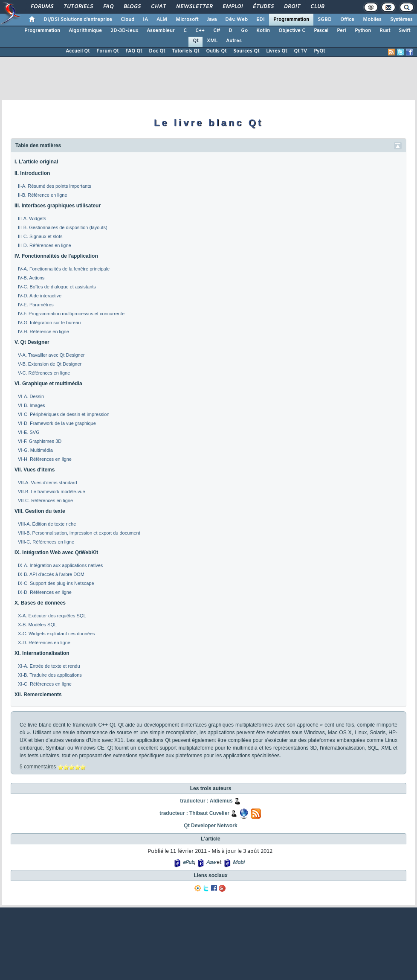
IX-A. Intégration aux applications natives (60, 565)
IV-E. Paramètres (36, 305)
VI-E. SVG (29, 432)
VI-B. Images (32, 405)
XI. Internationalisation (42, 653)
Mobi (238, 863)
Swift (404, 31)
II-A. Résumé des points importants (55, 186)
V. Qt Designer (32, 342)
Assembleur (161, 31)
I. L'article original (36, 162)
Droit (292, 7)
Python (363, 31)
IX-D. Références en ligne (45, 592)
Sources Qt (246, 51)
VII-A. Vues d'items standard (48, 483)
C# (217, 31)
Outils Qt (216, 51)
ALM (162, 20)
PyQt (319, 51)
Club (317, 7)
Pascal (321, 31)
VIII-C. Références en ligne (46, 542)
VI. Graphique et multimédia (48, 384)
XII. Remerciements (38, 695)
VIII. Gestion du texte (40, 511)
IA (145, 20)
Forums (42, 7)
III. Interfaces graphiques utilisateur (58, 206)
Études (263, 7)
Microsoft (187, 20)
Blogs (132, 7)
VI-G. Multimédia (35, 450)
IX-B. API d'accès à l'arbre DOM (51, 574)
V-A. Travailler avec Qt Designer (51, 355)
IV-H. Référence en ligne (43, 332)
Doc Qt (157, 51)
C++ (200, 31)
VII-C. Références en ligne (45, 500)
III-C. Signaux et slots (40, 236)
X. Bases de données (40, 603)
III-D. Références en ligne (45, 245)
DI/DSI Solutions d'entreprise (78, 20)
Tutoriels (78, 7)
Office (347, 20)
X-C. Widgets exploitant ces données (56, 634)
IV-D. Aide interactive (40, 296)
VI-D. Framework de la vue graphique (57, 423)
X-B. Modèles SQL (37, 625)
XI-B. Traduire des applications (50, 675)
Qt (195, 41)
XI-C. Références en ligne (45, 684)
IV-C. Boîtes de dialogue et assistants (57, 287)
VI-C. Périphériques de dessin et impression (64, 414)
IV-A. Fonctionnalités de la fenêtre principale (64, 269)
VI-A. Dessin (31, 396)
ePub (188, 863)
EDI (261, 20)
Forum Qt (107, 51)
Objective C (292, 31)
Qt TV (300, 51)
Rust (385, 31)
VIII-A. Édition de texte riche (47, 524)
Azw (211, 863)
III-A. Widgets (32, 218)
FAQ (108, 7)
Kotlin (263, 31)
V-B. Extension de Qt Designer (50, 364)
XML (212, 41)
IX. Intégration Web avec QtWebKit (56, 553)
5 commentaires (38, 767)
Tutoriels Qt (185, 51)
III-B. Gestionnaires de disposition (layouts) (63, 227)
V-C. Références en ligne (44, 373)
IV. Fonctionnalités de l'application (56, 256)
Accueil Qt (78, 51)
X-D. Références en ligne (44, 643)
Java (212, 20)
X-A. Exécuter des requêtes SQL (52, 616)
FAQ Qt (134, 51)
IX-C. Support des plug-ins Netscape (56, 583)
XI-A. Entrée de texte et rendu (49, 666)
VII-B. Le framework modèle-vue (52, 491)
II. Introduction (32, 173)
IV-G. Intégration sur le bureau (49, 323)
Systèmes (401, 20)
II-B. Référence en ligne (43, 195)
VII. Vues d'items (35, 470)
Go (244, 31)
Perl (342, 31)
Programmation (291, 20)
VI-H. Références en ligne (45, 459)
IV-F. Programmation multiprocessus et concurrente (71, 314)
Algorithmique (85, 31)
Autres (234, 41)
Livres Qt (277, 51)
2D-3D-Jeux (124, 31)
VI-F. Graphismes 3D (40, 441)
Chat (158, 7)
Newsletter (194, 7)
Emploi (232, 7)
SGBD (325, 20)
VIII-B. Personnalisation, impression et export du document (79, 533)
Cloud (127, 20)
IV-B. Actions (31, 278)
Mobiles (372, 20)
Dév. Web (236, 20)
